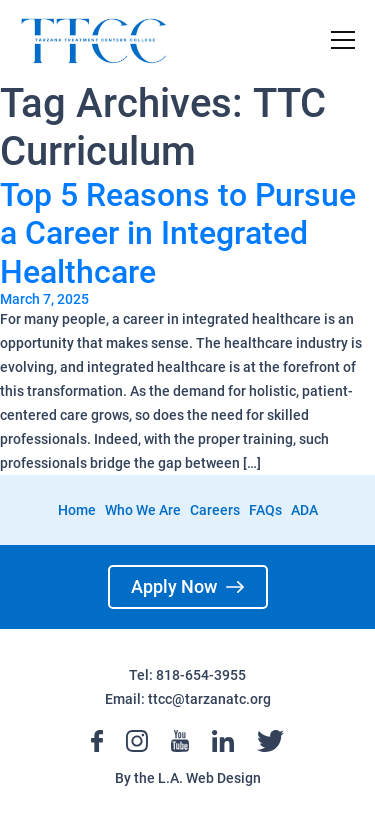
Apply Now (187, 586)
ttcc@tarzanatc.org (209, 699)
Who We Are (143, 510)
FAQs (265, 510)
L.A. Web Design (209, 778)
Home (77, 510)
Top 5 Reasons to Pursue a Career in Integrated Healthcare (178, 233)
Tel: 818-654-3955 (187, 675)
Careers (215, 510)
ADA (304, 510)
